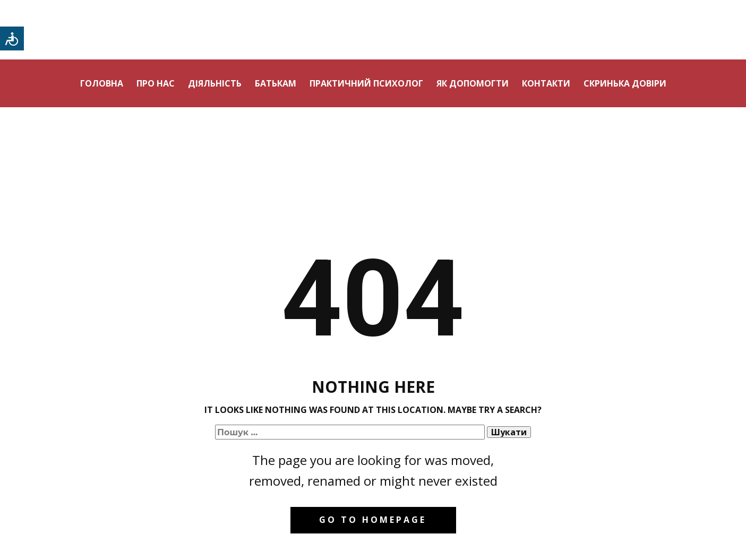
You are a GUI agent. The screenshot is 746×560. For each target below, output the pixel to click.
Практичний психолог (366, 83)
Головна (102, 83)
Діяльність (215, 83)
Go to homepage (373, 520)
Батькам (276, 83)
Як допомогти (473, 83)
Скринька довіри (625, 83)
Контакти (546, 83)
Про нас (156, 83)
